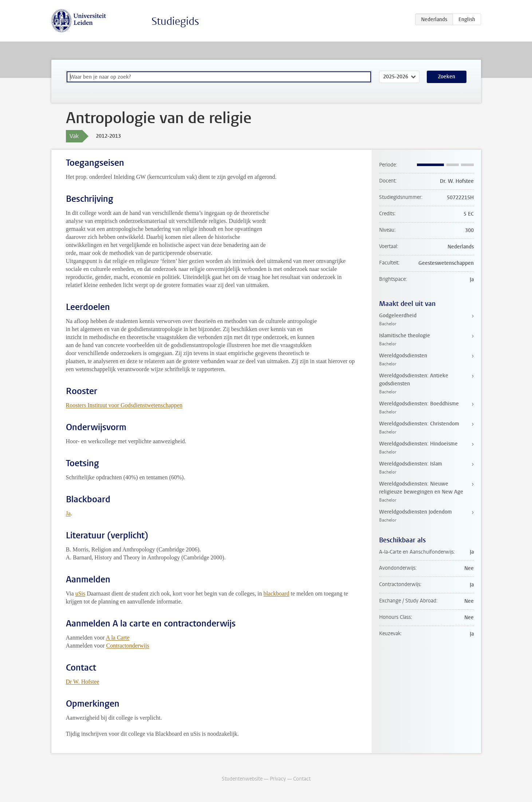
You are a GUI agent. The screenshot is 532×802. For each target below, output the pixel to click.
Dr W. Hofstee (83, 682)
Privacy (278, 779)
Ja (68, 513)
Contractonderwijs (128, 646)
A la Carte (118, 638)
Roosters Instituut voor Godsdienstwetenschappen (124, 405)
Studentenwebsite (242, 779)
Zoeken (447, 77)
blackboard (276, 593)
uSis (80, 593)
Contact (302, 779)
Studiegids (175, 21)
